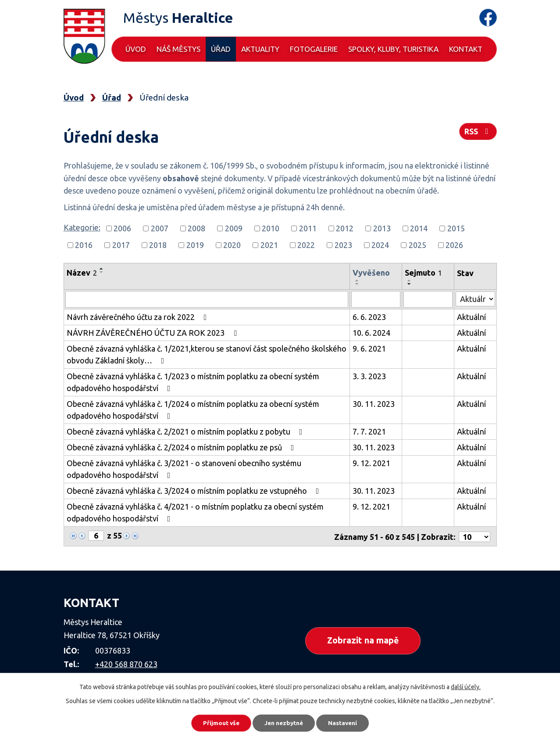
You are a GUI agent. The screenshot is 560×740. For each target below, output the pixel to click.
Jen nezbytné (284, 722)
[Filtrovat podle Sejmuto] (428, 299)
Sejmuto (424, 273)
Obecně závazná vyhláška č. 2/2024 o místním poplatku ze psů (182, 447)
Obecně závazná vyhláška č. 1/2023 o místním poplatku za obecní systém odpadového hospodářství (193, 382)
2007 (160, 228)
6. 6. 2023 (370, 317)
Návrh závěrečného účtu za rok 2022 (139, 317)
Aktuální (471, 317)
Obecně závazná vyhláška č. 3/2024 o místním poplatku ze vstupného (195, 491)
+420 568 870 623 (126, 663)
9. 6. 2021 (370, 348)
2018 (158, 245)
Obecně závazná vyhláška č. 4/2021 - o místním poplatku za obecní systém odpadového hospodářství (195, 512)
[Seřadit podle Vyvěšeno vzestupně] (358, 280)
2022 (306, 245)
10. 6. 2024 (372, 333)
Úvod (136, 49)
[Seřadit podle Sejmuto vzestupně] (410, 280)
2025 (417, 245)
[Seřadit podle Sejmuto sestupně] (410, 284)
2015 (456, 228)
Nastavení (346, 722)
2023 (343, 245)
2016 (84, 245)
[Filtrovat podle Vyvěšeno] (376, 299)
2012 (345, 228)
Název (82, 273)
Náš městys (178, 49)
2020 (232, 245)
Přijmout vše (218, 722)
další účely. (466, 686)
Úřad (221, 49)
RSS (478, 133)
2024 (380, 245)
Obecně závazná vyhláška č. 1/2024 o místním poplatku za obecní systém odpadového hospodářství (193, 410)
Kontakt (466, 49)
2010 (271, 228)
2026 (454, 245)
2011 (308, 228)
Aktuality (260, 49)
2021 (269, 245)
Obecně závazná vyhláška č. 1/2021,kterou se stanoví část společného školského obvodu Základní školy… (207, 354)
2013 (382, 228)
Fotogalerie (314, 49)
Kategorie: (82, 227)
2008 (196, 228)
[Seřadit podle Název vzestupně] (102, 269)
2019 (195, 245)
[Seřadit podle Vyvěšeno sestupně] (358, 284)
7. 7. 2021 (370, 431)
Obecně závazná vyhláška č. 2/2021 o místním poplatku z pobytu (186, 431)
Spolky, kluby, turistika (393, 49)
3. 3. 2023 (370, 376)
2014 (419, 228)
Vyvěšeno (372, 273)
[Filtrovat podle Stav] (475, 298)
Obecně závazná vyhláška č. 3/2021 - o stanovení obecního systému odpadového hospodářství (207, 469)
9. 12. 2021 (372, 463)
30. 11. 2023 (374, 404)
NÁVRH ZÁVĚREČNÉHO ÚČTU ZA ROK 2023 (153, 333)
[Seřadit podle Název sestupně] (102, 272)
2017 (121, 245)
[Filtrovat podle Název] (207, 299)
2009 (234, 228)
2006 (122, 228)
